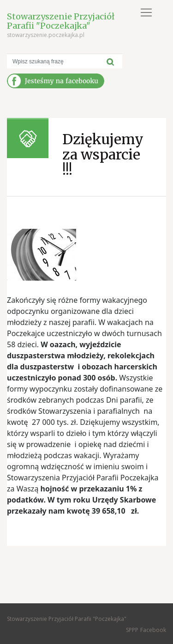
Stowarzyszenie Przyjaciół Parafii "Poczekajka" (61, 21)
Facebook (153, 630)
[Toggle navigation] (146, 12)
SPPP (132, 630)
